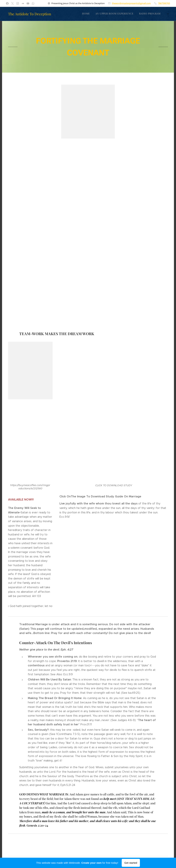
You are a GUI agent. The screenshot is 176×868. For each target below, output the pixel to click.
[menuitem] (101, 14)
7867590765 (164, 3)
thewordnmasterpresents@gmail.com (131, 3)
